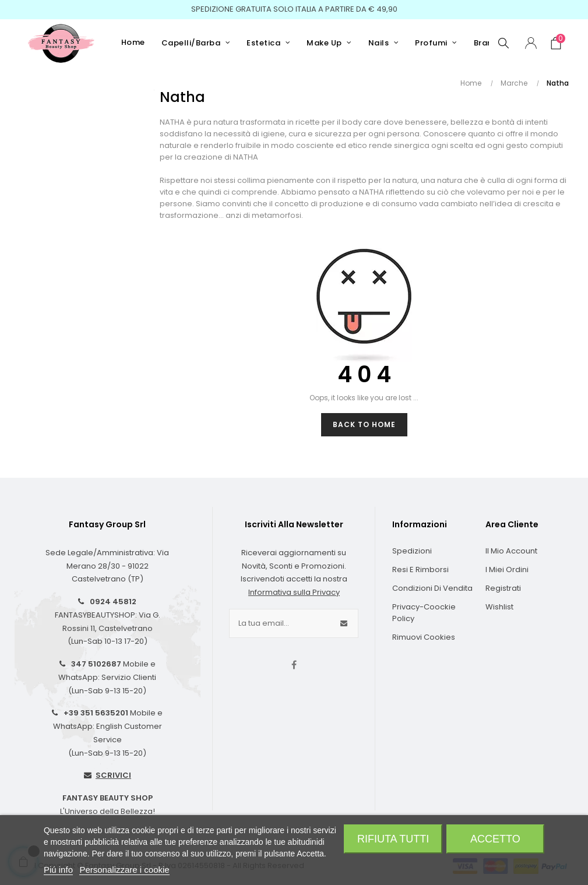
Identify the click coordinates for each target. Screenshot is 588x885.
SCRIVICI (113, 775)
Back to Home (364, 424)
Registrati (503, 588)
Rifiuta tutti (393, 839)
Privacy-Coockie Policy (424, 613)
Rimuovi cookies (424, 637)
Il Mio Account (511, 551)
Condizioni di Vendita (432, 588)
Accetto (495, 839)
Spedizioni (412, 551)
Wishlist (499, 607)
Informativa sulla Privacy (294, 592)
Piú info (58, 870)
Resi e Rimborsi (420, 570)
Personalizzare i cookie (124, 870)
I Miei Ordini (507, 570)
